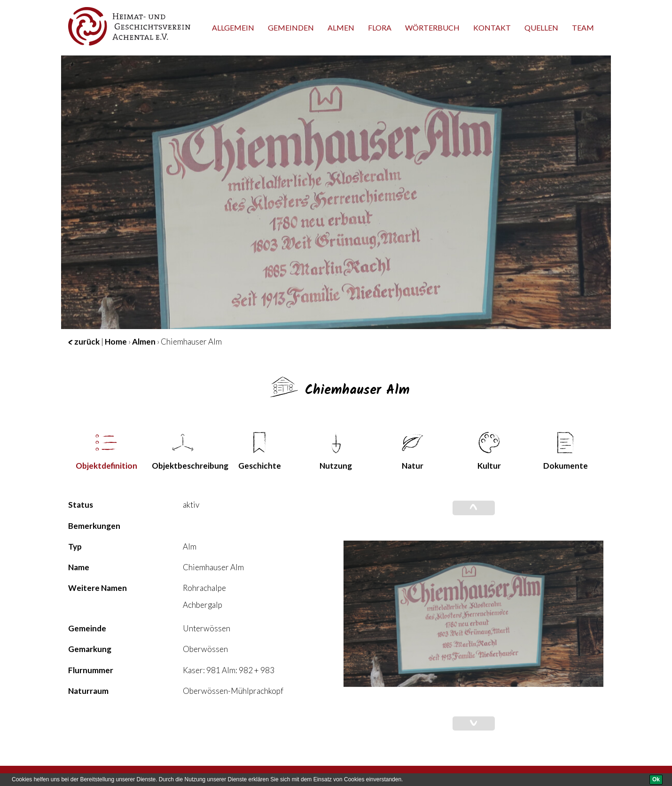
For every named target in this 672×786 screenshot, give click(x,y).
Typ (75, 546)
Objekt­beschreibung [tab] (187, 451)
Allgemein (233, 28)
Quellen (541, 28)
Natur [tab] (413, 451)
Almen (341, 28)
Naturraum (88, 691)
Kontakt (492, 28)
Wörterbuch (432, 28)
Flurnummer (91, 670)
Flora (380, 28)
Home (116, 342)
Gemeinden (291, 28)
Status (81, 505)
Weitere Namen (98, 588)
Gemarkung (90, 649)
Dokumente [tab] (566, 451)
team (583, 28)
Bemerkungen (94, 526)
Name (79, 567)
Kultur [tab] (489, 451)
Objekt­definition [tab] (106, 451)
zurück (84, 342)
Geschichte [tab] (260, 451)
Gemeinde (87, 628)
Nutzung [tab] (336, 451)
